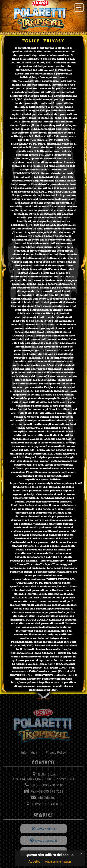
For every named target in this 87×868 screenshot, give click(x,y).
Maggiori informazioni (58, 862)
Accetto (34, 862)
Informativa (29, 754)
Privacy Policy (56, 754)
